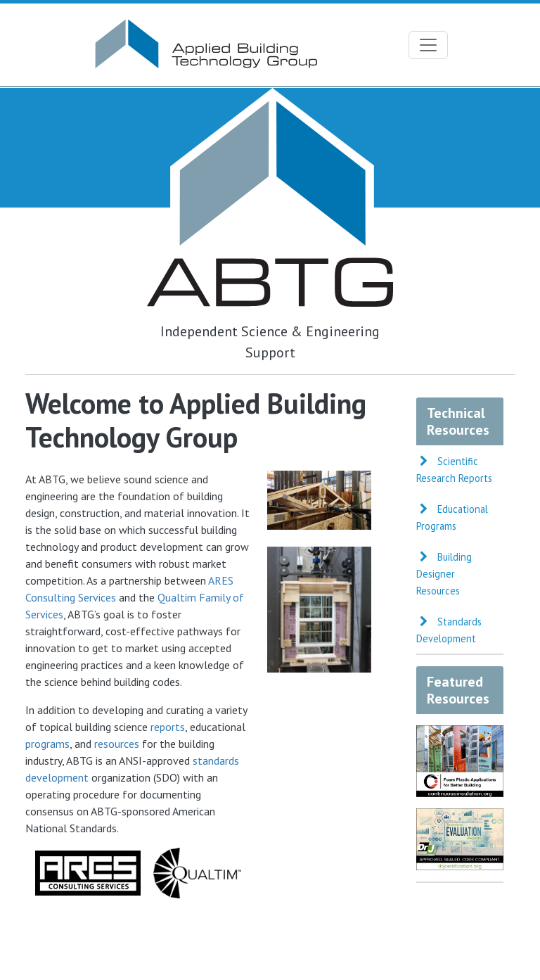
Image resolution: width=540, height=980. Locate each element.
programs (47, 744)
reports (168, 727)
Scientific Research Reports (454, 470)
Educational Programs (452, 517)
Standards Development (449, 630)
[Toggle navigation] (428, 45)
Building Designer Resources (444, 574)
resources (117, 744)
